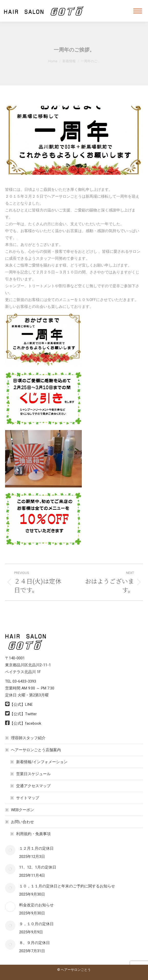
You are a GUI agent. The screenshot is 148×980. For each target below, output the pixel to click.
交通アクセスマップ (33, 786)
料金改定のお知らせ (36, 905)
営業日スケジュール (33, 774)
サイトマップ (28, 798)
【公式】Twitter (23, 714)
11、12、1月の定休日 (38, 867)
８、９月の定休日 (35, 943)
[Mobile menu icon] (138, 11)
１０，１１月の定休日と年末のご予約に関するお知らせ (67, 886)
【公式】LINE (21, 705)
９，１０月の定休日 (36, 924)
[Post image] (10, 850)
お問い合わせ (20, 822)
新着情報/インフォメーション (42, 762)
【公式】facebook (25, 723)
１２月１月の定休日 (36, 848)
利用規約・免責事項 (33, 834)
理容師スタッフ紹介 (28, 738)
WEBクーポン (22, 810)
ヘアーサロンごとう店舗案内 (33, 750)
